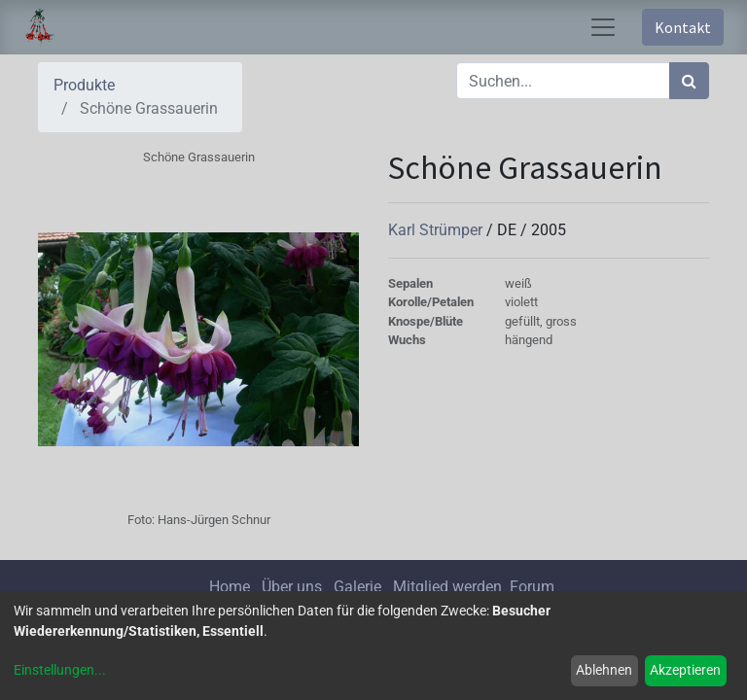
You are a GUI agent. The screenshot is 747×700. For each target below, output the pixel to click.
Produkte (84, 85)
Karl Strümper (437, 230)
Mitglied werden (449, 587)
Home (230, 587)
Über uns (292, 587)
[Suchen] (689, 81)
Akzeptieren (685, 670)
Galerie (357, 587)
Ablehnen (604, 670)
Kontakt (683, 27)
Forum (532, 587)
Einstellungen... (60, 670)
